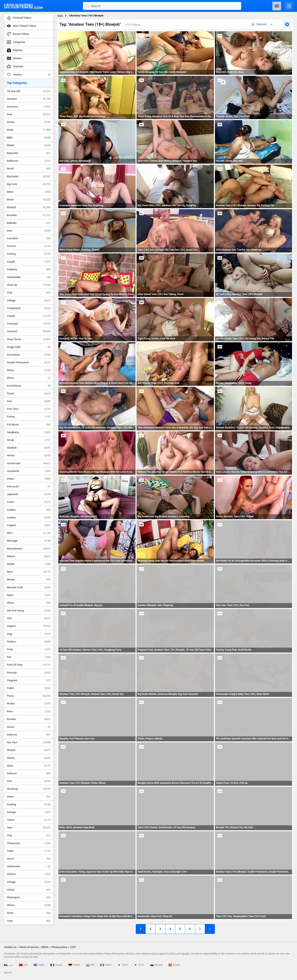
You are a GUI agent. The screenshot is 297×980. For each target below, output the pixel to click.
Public (29, 688)
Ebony (29, 370)
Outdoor (29, 642)
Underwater (29, 866)
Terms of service (29, 947)
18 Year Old (29, 91)
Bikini (29, 192)
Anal (29, 114)
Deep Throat (29, 339)
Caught (29, 262)
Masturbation (29, 549)
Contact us (10, 947)
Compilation (29, 308)
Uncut (29, 859)
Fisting (29, 417)
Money (29, 580)
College (29, 301)
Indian (29, 479)
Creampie (29, 324)
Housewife (29, 471)
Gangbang (29, 432)
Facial (29, 394)
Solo (29, 781)
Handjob (29, 448)
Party (29, 649)
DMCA (45, 947)
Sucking (29, 804)
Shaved (29, 750)
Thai (29, 836)
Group (29, 440)
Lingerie (29, 525)
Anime (29, 122)
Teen (29, 828)
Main (60, 16)
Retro (29, 712)
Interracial (29, 487)
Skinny (29, 758)
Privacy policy (59, 947)
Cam (29, 231)
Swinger (29, 812)
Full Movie (29, 425)
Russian (29, 719)
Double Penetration (29, 362)
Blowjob (29, 207)
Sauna (29, 727)
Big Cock (29, 184)
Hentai (29, 455)
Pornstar (29, 673)
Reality (29, 704)
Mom (29, 572)
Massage (29, 541)
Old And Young (29, 611)
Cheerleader (29, 277)
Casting (29, 254)
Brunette (29, 215)
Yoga (29, 921)
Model (29, 564)
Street (29, 797)
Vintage (29, 882)
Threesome (29, 843)
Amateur (29, 99)
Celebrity (29, 269)
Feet (29, 401)
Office (29, 603)
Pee (29, 657)
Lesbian (29, 518)
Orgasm (29, 626)
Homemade (29, 463)
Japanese (29, 494)
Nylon (29, 595)
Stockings (29, 789)
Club (29, 293)
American (29, 107)
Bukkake (29, 223)
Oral (29, 618)
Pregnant (29, 680)
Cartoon (29, 246)
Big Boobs (29, 176)
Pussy (29, 696)
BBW (29, 138)
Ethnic (29, 378)
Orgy (29, 634)
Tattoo (29, 820)
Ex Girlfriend (29, 386)
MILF (29, 533)
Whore (29, 905)
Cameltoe (29, 238)
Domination (29, 355)
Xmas (29, 913)
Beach (29, 169)
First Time (29, 409)
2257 (73, 947)
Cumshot (29, 331)
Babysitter (29, 153)
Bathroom (29, 161)
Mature (29, 556)
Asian (29, 130)
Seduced (29, 735)
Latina (29, 502)
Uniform (29, 874)
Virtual (29, 890)
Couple (29, 316)
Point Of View (29, 665)
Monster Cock (29, 587)
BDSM (29, 145)
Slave (29, 766)
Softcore (29, 773)
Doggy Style (29, 347)
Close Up (29, 285)
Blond (29, 200)
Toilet (29, 851)
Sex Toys (29, 742)
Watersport (29, 897)
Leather (29, 510)
